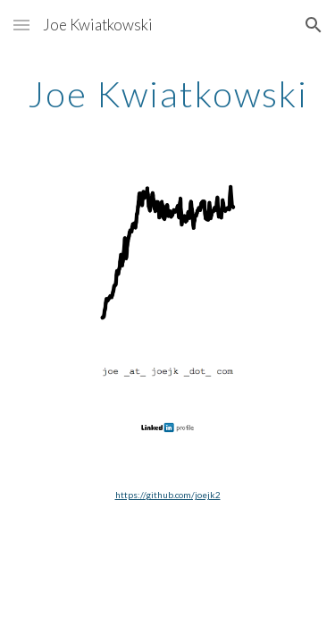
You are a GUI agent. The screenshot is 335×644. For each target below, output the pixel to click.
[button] (21, 25)
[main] (168, 94)
